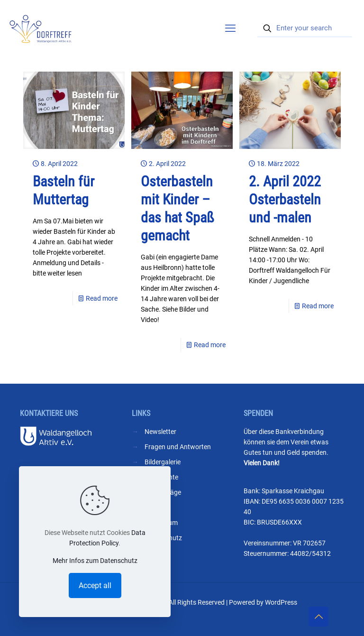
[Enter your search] (305, 29)
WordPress (281, 602)
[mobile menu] (230, 28)
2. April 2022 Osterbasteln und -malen (285, 199)
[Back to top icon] (318, 617)
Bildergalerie (163, 462)
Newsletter (160, 432)
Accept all (95, 585)
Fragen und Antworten (178, 447)
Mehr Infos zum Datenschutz (95, 561)
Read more (102, 298)
